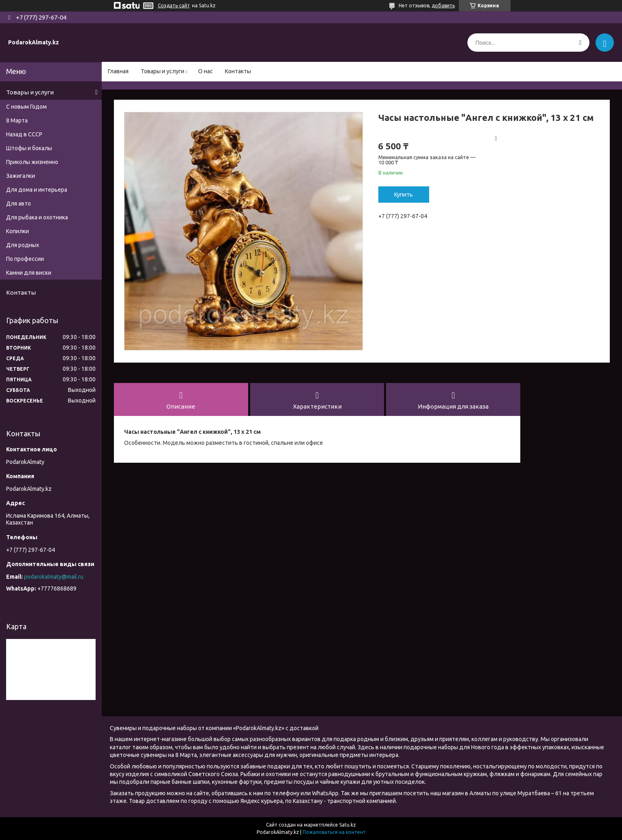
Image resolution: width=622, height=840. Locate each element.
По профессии (25, 259)
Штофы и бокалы (29, 148)
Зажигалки (21, 176)
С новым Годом (26, 107)
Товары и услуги (163, 71)
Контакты (238, 71)
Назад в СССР (24, 134)
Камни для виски (29, 273)
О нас (205, 71)
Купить (404, 195)
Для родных (23, 245)
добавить (443, 5)
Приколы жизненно (32, 162)
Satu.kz (348, 825)
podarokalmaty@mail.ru (54, 577)
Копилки (17, 231)
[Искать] (580, 43)
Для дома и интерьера (37, 190)
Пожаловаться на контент (334, 832)
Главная (118, 71)
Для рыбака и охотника (37, 217)
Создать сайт (174, 5)
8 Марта (17, 120)
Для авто (19, 203)
